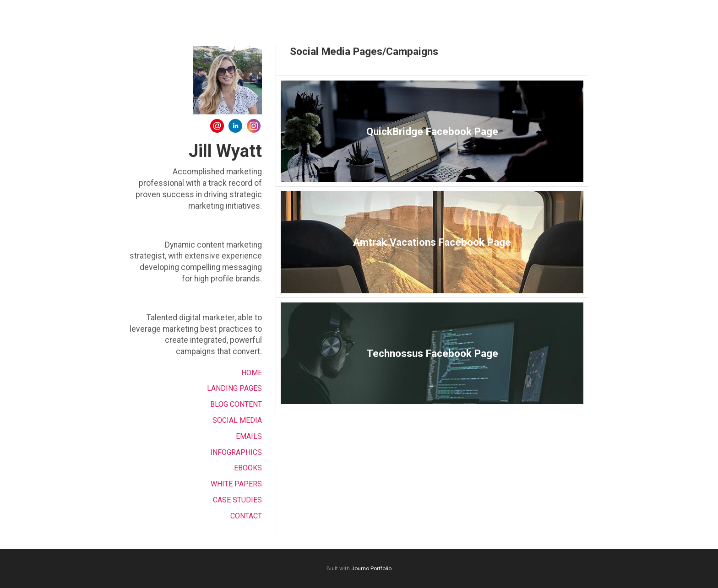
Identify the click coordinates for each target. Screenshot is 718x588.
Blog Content (236, 404)
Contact (246, 516)
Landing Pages (234, 388)
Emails (249, 436)
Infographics (236, 452)
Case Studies (237, 500)
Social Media (237, 420)
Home (252, 373)
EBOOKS (248, 468)
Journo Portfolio (371, 568)
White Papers (236, 484)
